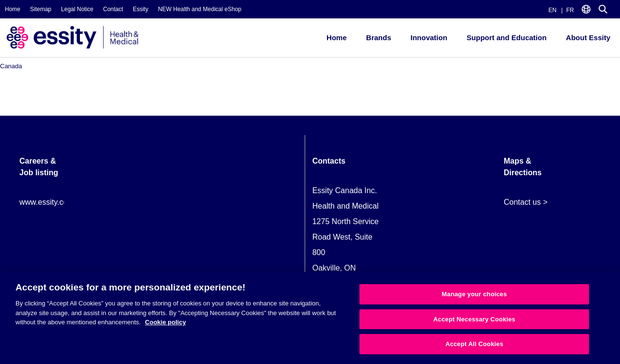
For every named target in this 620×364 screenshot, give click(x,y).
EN (552, 10)
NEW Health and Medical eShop (200, 9)
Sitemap (41, 9)
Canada (11, 66)
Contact (113, 9)
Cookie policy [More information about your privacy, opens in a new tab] (165, 322)
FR (570, 10)
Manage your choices (474, 294)
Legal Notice (77, 9)
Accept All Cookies (474, 344)
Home (13, 9)
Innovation (429, 38)
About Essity (588, 38)
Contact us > (526, 202)
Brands (379, 38)
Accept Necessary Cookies (474, 319)
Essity (140, 9)
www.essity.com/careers (61, 202)
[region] (310, 318)
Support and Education (506, 38)
